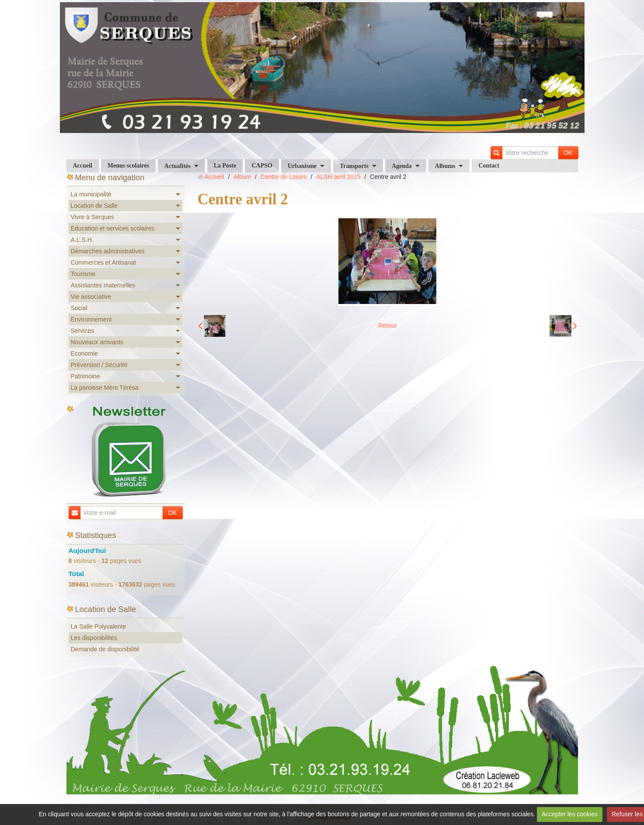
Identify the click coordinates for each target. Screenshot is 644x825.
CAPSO (262, 166)
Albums (445, 166)
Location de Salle (94, 206)
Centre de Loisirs (284, 177)
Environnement (91, 319)
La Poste (225, 166)
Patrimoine (85, 376)
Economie (84, 353)
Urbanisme (302, 166)
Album (242, 177)
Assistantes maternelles (103, 285)
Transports (354, 166)
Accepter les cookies (570, 814)
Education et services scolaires (113, 228)
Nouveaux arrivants (97, 342)
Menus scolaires (128, 166)
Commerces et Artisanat (103, 262)
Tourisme (83, 274)
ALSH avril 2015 (338, 177)
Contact (489, 166)
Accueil (83, 166)
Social (79, 308)
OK (568, 153)
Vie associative (91, 297)
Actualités (178, 166)
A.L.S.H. (82, 240)
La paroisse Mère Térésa (105, 388)
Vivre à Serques (92, 217)
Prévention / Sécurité (99, 365)
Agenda (402, 166)
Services (83, 331)
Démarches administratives (108, 251)
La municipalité (91, 194)
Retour (387, 325)
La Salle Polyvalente (99, 626)
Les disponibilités (94, 638)
